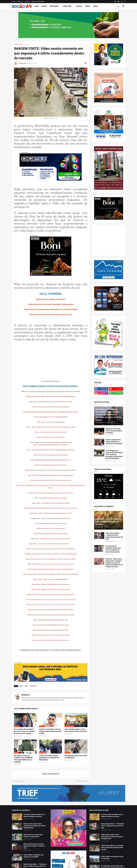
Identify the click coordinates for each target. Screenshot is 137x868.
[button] (118, 6)
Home (14, 2)
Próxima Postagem (82, 781)
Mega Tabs (67, 6)
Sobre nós (20, 2)
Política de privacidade (38, 2)
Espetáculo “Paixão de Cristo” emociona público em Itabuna (114, 431)
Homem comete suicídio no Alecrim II (51, 299)
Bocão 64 (26, 695)
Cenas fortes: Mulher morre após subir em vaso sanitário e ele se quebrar (51, 605)
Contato (27, 2)
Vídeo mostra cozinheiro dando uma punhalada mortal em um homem (51, 402)
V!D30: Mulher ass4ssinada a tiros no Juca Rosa (112, 857)
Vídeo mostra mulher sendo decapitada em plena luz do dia (51, 625)
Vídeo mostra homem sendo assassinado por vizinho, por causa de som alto (51, 599)
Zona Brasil (33, 686)
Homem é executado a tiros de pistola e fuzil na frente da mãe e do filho (51, 731)
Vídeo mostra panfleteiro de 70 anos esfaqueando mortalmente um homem (51, 610)
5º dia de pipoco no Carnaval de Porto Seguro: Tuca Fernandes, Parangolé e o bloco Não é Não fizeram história (114, 454)
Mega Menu (54, 6)
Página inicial (18, 44)
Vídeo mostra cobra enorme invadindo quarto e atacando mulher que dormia (51, 615)
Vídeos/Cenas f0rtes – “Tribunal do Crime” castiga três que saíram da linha (114, 536)
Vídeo (26, 686)
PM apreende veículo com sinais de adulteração (76, 757)
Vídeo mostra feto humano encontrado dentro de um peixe (51, 630)
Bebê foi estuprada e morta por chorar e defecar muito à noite (51, 635)
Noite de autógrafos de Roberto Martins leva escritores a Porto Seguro (114, 442)
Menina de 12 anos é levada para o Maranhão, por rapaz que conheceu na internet (51, 391)
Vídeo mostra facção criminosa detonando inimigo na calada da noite (34, 846)
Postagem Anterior (19, 781)
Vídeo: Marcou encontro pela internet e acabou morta (33, 836)
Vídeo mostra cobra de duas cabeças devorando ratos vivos (51, 640)
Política (79, 6)
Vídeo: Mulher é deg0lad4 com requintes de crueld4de (33, 856)
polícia (26, 44)
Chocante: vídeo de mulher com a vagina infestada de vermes (34, 815)
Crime (95, 6)
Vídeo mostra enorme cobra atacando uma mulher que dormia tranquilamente (34, 826)
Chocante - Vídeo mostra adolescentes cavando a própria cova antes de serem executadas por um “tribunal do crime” (114, 563)
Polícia (44, 6)
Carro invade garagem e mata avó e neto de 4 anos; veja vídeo (76, 730)
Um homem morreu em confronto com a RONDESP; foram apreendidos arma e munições (24, 759)
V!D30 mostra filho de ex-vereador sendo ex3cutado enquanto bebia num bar (112, 847)
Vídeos (88, 6)
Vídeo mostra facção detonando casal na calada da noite (51, 620)
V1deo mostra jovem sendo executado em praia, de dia (51, 315)
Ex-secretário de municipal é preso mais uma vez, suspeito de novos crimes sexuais (24, 731)
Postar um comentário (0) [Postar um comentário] (51, 774)
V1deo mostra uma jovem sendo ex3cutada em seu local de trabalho (51, 309)
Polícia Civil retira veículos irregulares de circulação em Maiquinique (49, 758)
